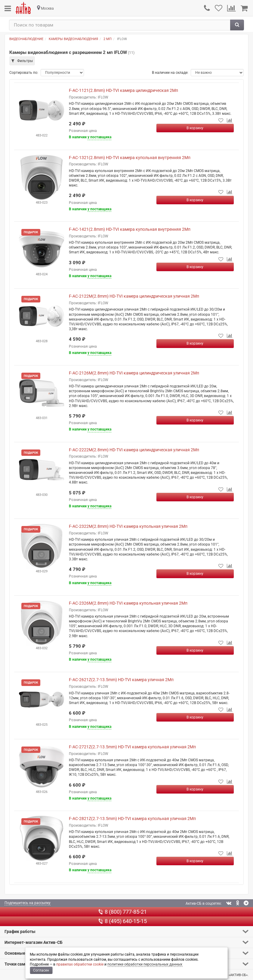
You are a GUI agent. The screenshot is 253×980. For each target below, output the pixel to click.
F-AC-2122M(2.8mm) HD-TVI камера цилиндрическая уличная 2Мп (134, 296)
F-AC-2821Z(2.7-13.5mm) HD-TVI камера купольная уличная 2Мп (132, 819)
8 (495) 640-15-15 (123, 921)
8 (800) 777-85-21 (123, 912)
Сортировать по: (24, 73)
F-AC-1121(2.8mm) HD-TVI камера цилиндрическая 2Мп (123, 90)
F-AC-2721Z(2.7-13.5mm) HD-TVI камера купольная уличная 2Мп (132, 747)
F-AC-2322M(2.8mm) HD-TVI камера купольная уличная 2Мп (128, 526)
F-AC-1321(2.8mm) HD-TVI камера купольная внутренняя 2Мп (130, 158)
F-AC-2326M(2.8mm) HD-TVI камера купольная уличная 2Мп (128, 603)
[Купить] (195, 128)
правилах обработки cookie (80, 964)
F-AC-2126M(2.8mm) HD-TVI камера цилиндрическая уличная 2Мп (134, 373)
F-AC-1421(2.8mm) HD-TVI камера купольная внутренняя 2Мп (130, 229)
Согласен (41, 970)
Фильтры (22, 61)
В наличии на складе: (170, 73)
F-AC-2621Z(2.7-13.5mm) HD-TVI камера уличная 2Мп (121, 680)
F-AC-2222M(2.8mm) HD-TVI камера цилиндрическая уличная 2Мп (134, 450)
